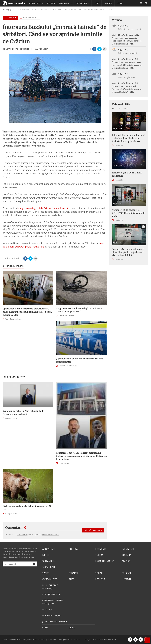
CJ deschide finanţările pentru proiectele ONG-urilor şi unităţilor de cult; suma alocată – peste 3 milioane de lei (27, 312)
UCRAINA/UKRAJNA (52, 615)
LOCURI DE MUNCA (105, 561)
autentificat (22, 534)
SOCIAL (120, 3)
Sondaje (87, 639)
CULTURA (127, 555)
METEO (46, 555)
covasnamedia (14, 3)
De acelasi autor (14, 377)
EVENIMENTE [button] (83, 3)
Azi (113, 108)
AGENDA (126, 561)
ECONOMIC (101, 549)
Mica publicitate (65, 639)
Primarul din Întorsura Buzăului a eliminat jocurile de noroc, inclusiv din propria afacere (129, 138)
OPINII (45, 627)
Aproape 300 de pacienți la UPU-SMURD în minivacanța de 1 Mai (129, 213)
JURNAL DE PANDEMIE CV (55, 621)
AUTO (72, 579)
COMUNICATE (49, 567)
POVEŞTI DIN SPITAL (52, 594)
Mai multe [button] (34, 16)
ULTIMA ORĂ (48, 561)
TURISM (99, 555)
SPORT (96, 3)
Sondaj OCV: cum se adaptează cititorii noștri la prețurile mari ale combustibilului (128, 252)
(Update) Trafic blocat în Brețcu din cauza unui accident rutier (80, 360)
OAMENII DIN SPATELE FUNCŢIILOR (53, 602)
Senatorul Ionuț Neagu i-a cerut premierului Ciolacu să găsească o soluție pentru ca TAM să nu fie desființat (81, 456)
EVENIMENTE (128, 549)
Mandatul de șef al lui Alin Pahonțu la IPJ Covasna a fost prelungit (23, 413)
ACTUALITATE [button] (36, 3)
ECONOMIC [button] (65, 3)
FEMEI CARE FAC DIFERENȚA (50, 587)
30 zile (126, 108)
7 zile (119, 108)
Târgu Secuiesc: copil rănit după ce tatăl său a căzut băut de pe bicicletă (79, 310)
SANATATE (108, 3)
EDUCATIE (33, 10)
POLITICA (51, 3)
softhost (31, 639)
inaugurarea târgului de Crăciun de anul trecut (43, 208)
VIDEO (72, 627)
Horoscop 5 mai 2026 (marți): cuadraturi (128, 174)
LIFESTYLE (127, 579)
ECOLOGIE (100, 579)
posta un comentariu (50, 534)
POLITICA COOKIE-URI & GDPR (104, 639)
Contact (78, 639)
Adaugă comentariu (93, 530)
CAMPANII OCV (50, 579)
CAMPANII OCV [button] (49, 10)
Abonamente (40, 639)
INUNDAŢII (47, 609)
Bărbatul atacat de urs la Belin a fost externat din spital (27, 508)
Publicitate (52, 639)
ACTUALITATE (13, 266)
